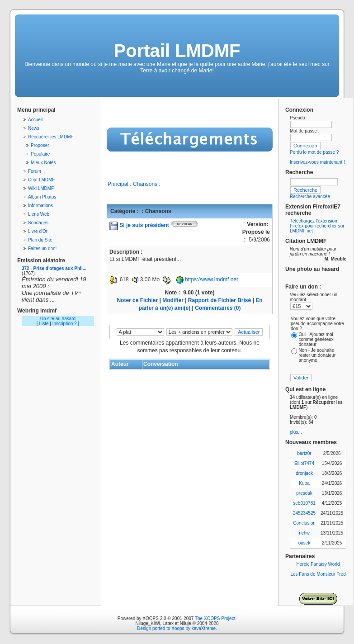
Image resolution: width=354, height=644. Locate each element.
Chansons (145, 184)
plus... (296, 432)
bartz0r (304, 453)
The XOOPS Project (215, 618)
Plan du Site (40, 240)
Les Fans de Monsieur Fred (318, 574)
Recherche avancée (310, 197)
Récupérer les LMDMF (51, 137)
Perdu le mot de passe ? (314, 152)
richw (304, 533)
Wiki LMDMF (41, 188)
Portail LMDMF (177, 51)
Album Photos (42, 197)
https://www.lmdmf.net (211, 279)
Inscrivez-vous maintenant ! (317, 162)
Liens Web (39, 214)
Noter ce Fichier (137, 300)
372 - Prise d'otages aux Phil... (54, 268)
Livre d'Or (38, 231)
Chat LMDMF (41, 180)
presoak (304, 493)
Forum (35, 171)
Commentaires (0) (218, 308)
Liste (44, 324)
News (34, 128)
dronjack (304, 473)
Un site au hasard (58, 319)
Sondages (38, 223)
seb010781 (304, 503)
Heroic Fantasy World (318, 564)
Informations (40, 206)
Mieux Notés (43, 163)
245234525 (304, 513)
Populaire (40, 154)
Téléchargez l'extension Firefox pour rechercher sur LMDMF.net (317, 226)
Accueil (35, 120)
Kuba (304, 483)
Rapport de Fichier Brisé (219, 300)
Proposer (40, 145)
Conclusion (304, 523)
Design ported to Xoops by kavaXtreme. (177, 628)
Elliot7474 (304, 463)
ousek (304, 543)
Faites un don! (42, 249)
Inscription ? (65, 324)
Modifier (173, 300)
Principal (118, 184)
